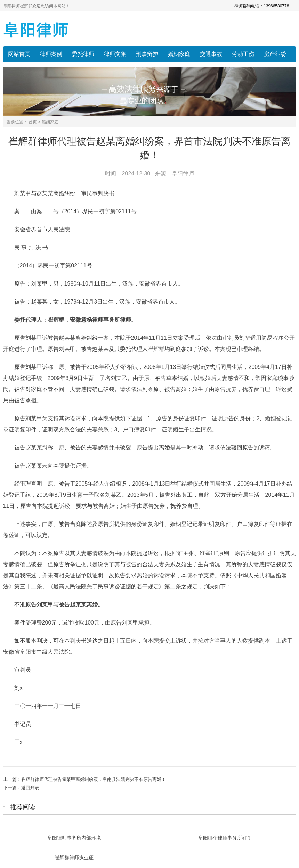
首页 (33, 122)
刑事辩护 (147, 54)
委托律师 (83, 54)
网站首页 (19, 54)
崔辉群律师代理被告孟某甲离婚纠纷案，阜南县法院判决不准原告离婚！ (94, 779)
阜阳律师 (183, 173)
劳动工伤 (243, 54)
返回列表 (30, 788)
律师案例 (51, 54)
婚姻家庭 (179, 54)
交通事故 (211, 54)
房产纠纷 (275, 54)
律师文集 (115, 54)
